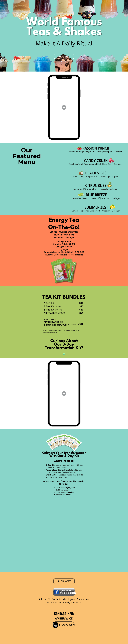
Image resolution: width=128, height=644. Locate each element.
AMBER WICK (64, 619)
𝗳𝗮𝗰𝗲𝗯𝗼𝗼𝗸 (68, 593)
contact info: (64, 614)
